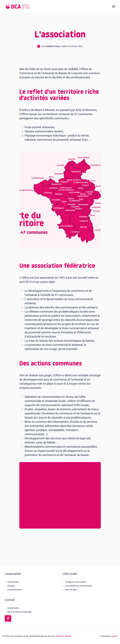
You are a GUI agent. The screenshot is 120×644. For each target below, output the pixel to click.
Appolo (114, 636)
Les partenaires (14, 590)
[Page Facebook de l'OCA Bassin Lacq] (8, 618)
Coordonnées (13, 608)
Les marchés (71, 590)
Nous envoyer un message (19, 612)
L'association (13, 582)
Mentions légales (64, 636)
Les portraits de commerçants (79, 586)
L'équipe (11, 586)
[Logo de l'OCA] (18, 6)
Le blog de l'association (76, 582)
